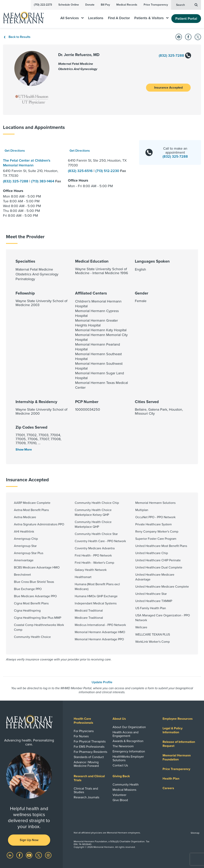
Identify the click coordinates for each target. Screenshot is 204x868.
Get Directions (15, 151)
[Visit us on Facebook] (20, 855)
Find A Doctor (119, 18)
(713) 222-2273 (43, 5)
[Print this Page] (179, 37)
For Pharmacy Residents (90, 752)
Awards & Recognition (128, 741)
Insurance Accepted (168, 88)
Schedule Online (69, 5)
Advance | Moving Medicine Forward (86, 764)
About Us (119, 719)
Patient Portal (186, 19)
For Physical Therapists (90, 741)
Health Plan (171, 779)
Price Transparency (156, 5)
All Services (72, 18)
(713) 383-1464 (43, 181)
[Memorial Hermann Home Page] (26, 16)
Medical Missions (124, 790)
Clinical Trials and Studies (86, 790)
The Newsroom (123, 746)
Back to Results (17, 37)
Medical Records (127, 5)
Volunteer (119, 795)
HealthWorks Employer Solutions (128, 758)
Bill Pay (105, 5)
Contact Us (120, 765)
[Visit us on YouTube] (29, 855)
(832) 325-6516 (81, 171)
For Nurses (81, 736)
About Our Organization (129, 727)
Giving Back (121, 776)
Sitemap (195, 833)
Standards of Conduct (89, 757)
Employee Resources (178, 719)
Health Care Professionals (83, 721)
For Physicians (84, 731)
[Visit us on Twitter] (39, 855)
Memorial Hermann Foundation (177, 757)
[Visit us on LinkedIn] (10, 855)
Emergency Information (129, 751)
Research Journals (86, 797)
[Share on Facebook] (188, 37)
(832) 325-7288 (175, 56)
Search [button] (187, 5)
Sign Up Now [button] (29, 840)
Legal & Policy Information (173, 730)
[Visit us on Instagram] (48, 855)
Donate (90, 5)
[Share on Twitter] (198, 37)
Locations (96, 18)
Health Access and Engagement (126, 734)
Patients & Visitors (151, 18)
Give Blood (120, 800)
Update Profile (102, 682)
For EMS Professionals (89, 747)
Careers (168, 788)
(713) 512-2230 (108, 171)
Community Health (126, 785)
